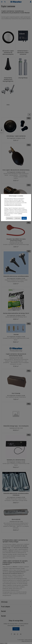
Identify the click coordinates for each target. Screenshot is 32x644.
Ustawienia (10, 218)
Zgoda (24, 218)
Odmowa (17, 218)
